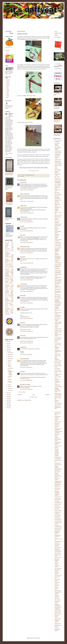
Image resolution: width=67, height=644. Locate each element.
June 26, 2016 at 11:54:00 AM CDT (27, 213)
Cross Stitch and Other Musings (58, 272)
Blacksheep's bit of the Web (58, 208)
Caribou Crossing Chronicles (58, 240)
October (9, 356)
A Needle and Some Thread (57, 155)
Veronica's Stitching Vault (58, 605)
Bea (21, 226)
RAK (12, 292)
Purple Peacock (58, 463)
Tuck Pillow (11, 306)
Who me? (9, 313)
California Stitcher (57, 238)
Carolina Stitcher (58, 244)
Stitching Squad (58, 530)
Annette (8, 89)
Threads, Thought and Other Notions (58, 593)
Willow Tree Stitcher (57, 616)
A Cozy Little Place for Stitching (57, 145)
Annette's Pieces (58, 180)
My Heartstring (58, 412)
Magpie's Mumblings (57, 389)
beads (12, 244)
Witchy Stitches (58, 624)
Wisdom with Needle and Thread (57, 621)
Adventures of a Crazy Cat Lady (58, 162)
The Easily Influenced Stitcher (57, 560)
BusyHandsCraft (58, 224)
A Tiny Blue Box (10, 377)
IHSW (11, 276)
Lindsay (8, 85)
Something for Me (58, 503)
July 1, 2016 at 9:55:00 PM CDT (26, 355)
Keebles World (58, 362)
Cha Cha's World (58, 247)
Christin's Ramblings (57, 254)
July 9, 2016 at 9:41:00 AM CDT (26, 389)
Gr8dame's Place (58, 330)
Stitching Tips (11, 301)
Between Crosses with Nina (58, 201)
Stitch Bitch (57, 506)
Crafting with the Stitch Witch (58, 267)
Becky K (8, 83)
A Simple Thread (58, 160)
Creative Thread (58, 270)
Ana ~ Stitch (57, 177)
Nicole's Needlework (57, 437)
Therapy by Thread (57, 588)
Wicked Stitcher (58, 612)
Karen (21, 323)
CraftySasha (57, 269)
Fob (13, 266)
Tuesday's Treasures (9, 307)
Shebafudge (57, 501)
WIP (12, 313)
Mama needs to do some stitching (58, 394)
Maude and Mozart (57, 401)
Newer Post (20, 395)
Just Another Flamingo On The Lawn (58, 351)
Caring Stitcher (58, 242)
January (9, 390)
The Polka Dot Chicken (58, 570)
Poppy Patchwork (58, 457)
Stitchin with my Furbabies (58, 513)
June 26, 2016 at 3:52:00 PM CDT (27, 253)
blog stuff (9, 247)
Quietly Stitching (58, 465)
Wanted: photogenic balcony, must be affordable (10, 373)
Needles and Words (57, 427)
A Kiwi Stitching (58, 153)
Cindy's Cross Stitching (58, 261)
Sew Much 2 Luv (58, 497)
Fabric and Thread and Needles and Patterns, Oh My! (58, 301)
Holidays (12, 272)
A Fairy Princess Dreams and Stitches (58, 148)
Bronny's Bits (57, 221)
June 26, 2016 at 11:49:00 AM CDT (27, 201)
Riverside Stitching (57, 474)
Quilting (7, 292)
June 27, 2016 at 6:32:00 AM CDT (27, 263)
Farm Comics (11, 263)
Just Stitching (57, 354)
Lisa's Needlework (57, 379)
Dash (12, 258)
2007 (8, 408)
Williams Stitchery (58, 614)
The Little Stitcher (58, 568)
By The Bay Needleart (57, 235)
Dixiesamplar (57, 289)
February (10, 388)
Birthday (7, 246)
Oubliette (57, 448)
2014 (8, 395)
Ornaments (7, 286)
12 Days (7, 242)
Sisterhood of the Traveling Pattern (9, 297)
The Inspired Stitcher (57, 566)
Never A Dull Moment (57, 435)
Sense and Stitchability (57, 492)
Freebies (57, 36)
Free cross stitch (9, 267)
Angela (8, 91)
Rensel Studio (57, 472)
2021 (8, 342)
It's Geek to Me (58, 343)
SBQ (9, 294)
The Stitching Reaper (57, 580)
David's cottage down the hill (58, 283)
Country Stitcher (58, 264)
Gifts (12, 270)
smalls (12, 298)
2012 (8, 398)
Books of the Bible (9, 250)
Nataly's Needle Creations (58, 417)
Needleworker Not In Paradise (58, 432)
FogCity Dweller (58, 318)
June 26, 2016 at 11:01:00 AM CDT (27, 190)
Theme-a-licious (8, 303)
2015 (8, 393)
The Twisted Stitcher (57, 585)
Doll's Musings (58, 295)
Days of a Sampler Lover (58, 286)
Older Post (47, 395)
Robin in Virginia (24, 194)
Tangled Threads (58, 552)
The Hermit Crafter (57, 564)
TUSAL (7, 309)
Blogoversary (8, 248)
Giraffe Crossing (58, 329)
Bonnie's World (58, 217)
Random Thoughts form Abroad (58, 470)
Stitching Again (58, 515)
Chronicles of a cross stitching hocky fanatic (58, 257)
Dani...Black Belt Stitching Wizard (58, 280)
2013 (8, 396)
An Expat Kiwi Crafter (58, 175)
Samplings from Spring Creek (58, 485)
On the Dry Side (58, 446)
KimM (22, 257)
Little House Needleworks (57, 382)
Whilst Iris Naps (58, 611)
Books (12, 248)
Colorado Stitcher (58, 263)
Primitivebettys (58, 459)
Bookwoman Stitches (57, 219)
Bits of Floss (57, 203)
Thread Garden (58, 590)
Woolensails (57, 628)
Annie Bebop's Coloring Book (58, 182)
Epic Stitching (58, 296)
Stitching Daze (58, 518)
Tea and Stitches (58, 553)
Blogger (38, 638)
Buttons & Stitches (57, 229)
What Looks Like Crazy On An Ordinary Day (58, 608)
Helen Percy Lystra (24, 384)
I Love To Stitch (58, 337)
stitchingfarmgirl (58, 542)
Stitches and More (58, 511)
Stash (7, 301)
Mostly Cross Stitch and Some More (58, 407)
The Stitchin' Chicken (57, 573)
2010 (8, 402)
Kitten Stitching (58, 364)
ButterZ (56, 227)
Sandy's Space (58, 488)
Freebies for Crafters (57, 320)
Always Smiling (58, 170)
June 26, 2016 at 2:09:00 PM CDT (27, 231)
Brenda (22, 296)
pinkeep (12, 290)
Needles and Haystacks (57, 424)
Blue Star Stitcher (58, 215)
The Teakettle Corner (57, 583)
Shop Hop (7, 296)
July (9, 362)
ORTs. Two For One (10, 382)
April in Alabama (58, 184)
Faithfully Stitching (57, 308)
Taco (12, 302)
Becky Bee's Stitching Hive (58, 198)
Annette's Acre (58, 178)
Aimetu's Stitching (58, 164)
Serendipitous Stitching (57, 495)
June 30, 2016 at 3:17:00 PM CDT (27, 343)
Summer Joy (8, 302)
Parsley (8, 96)
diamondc (22, 347)
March (9, 387)
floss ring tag (9, 266)
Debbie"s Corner (58, 288)
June (9, 364)
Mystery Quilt (8, 282)
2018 (8, 347)
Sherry (22, 336)
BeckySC (8, 80)
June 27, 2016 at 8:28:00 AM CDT (27, 280)
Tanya (8, 93)
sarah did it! (57, 490)
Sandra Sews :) (58, 487)
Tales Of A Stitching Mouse (58, 550)
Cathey (8, 82)
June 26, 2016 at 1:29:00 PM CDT (27, 222)
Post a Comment (22, 392)
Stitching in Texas (58, 528)
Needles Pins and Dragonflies (58, 429)
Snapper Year (9, 299)
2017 (8, 349)
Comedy (7, 252)
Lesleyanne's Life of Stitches (58, 375)
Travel (7, 305)
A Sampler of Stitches (57, 157)
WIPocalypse (7, 314)
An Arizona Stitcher (57, 172)
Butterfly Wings (58, 226)
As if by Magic (58, 186)
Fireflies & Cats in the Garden (58, 316)
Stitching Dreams (58, 521)
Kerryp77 (22, 182)
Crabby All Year (9, 256)
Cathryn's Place (58, 246)
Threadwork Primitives (57, 596)
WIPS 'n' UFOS (58, 618)
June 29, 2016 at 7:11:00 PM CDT (27, 318)
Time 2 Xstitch (58, 600)
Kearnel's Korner (58, 361)
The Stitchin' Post (58, 575)
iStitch (56, 342)
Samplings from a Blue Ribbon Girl (58, 482)
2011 (8, 400)
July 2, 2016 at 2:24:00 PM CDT (26, 367)
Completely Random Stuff (9, 254)
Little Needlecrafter (57, 384)
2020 (8, 344)
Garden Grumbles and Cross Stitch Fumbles (58, 323)
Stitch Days (57, 509)
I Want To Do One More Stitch (58, 339)
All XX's (56, 168)
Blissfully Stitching (57, 210)
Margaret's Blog (58, 396)
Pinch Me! (10, 379)
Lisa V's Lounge (58, 377)
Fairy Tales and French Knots (58, 305)
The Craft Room (58, 558)
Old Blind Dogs (10, 284)
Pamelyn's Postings (57, 450)
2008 (8, 406)
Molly (12, 281)
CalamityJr (22, 217)
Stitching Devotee (58, 520)
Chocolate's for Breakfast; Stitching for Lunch (58, 250)
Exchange (7, 260)
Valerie (8, 94)
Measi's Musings (58, 405)
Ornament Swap (9, 285)
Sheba (12, 294)
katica (21, 372)
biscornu (12, 246)
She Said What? (58, 37)
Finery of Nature (8, 264)
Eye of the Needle (58, 298)
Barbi (8, 97)
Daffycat (24, 175)
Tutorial (12, 309)
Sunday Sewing (9, 366)
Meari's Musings (58, 403)
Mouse (22, 235)
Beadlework (57, 196)
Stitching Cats (58, 516)
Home (34, 395)
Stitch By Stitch (58, 507)
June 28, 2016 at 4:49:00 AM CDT (27, 291)
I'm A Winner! (10, 368)
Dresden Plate (9, 259)
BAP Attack (57, 193)
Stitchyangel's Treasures (58, 545)
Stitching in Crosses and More (58, 526)
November (10, 355)
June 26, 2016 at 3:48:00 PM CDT (27, 243)
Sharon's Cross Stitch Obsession (58, 499)
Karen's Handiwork (57, 359)
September (10, 358)
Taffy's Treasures (58, 547)
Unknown (22, 206)
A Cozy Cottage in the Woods (58, 141)
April (9, 385)
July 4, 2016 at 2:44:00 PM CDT (26, 380)
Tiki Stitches (57, 598)
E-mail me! (7, 50)
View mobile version (34, 397)
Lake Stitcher (57, 368)
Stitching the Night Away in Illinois (58, 532)
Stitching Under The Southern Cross (58, 536)
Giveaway (22, 176)
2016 (8, 351)
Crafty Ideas (8, 258)
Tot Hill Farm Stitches (57, 602)
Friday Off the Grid (9, 268)
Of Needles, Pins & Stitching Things (58, 443)
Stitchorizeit (57, 543)
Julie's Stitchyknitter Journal (57, 347)
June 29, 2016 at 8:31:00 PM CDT (27, 331)
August (9, 360)
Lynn (21, 307)
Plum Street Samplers (57, 455)
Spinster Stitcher (58, 504)
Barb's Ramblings (58, 194)
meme (9, 280)
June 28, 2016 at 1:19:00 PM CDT (27, 303)
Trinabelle (22, 267)
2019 (8, 345)
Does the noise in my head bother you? (58, 292)
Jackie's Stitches (58, 345)
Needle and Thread (57, 420)
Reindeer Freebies (9, 293)
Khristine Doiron (24, 247)
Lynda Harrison (23, 359)
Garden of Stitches (57, 327)
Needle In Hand (58, 422)
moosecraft (22, 284)
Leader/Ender (9, 277)
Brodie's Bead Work (9, 251)
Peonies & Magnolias (57, 452)
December (10, 353)
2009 (8, 404)
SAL (6, 294)
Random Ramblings (57, 467)
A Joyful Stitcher (58, 151)
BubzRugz (57, 223)
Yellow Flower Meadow (58, 630)
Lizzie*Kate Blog (58, 387)
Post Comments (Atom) (27, 400)
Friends (7, 270)
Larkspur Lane (58, 370)
